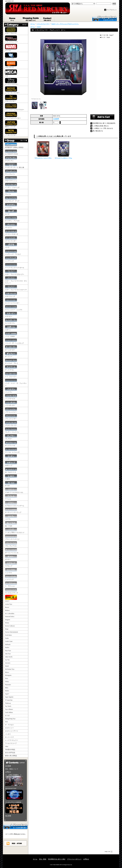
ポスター (11, 558)
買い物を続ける (98, 131)
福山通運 (8, 816)
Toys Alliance (9, 709)
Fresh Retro (8, 635)
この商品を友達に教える (101, 126)
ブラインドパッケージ (12, 537)
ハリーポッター (11, 403)
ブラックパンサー (11, 417)
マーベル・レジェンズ (12, 450)
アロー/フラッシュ (11, 179)
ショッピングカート (105, 18)
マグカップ (11, 564)
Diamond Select (10, 617)
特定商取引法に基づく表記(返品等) (104, 123)
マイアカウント (112, 10)
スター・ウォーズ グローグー (15, 272)
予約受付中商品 (10, 750)
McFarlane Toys (10, 669)
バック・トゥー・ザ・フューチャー (16, 382)
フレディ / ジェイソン (12, 430)
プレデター (11, 437)
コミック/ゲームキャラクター (15, 107)
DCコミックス (11, 56)
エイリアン (11, 206)
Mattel (7, 666)
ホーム (13, 19)
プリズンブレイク (11, 424)
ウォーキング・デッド (12, 199)
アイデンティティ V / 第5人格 (15, 166)
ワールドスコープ (11, 743)
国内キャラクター (11, 124)
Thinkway (8, 703)
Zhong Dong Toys (10, 719)
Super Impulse (9, 697)
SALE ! (11, 598)
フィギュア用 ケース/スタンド (15, 531)
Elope (7, 629)
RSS (14, 843)
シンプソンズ (11, 259)
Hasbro (7, 647)
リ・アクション (11, 584)
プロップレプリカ (11, 544)
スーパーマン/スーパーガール (15, 266)
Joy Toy (7, 660)
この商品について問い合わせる (103, 128)
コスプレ (11, 517)
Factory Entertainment (12, 632)
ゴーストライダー (11, 239)
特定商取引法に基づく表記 (57, 859)
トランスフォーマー (12, 39)
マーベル (11, 48)
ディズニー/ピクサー (12, 82)
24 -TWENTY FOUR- (12, 152)
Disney (7, 623)
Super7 (7, 694)
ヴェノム (11, 192)
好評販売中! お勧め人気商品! (14, 146)
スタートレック (11, 295)
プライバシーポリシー (74, 859)
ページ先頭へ (109, 852)
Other (7, 746)
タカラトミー (9, 728)
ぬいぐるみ (11, 524)
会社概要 (8, 766)
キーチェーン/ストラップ (13, 511)
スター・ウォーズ (11, 31)
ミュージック (11, 578)
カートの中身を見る (15, 826)
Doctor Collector (10, 626)
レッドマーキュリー (12, 740)
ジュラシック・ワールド (13, 252)
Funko (7, 638)
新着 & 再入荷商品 (11, 756)
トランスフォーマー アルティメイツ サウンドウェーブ (63, 149)
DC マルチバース (11, 470)
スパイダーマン (11, 321)
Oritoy (7, 682)
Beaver (7, 607)
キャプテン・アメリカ (12, 219)
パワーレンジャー (11, 410)
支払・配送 (43, 859)
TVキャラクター (11, 98)
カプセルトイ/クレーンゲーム (15, 504)
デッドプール (11, 368)
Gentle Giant (9, 641)
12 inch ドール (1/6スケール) (14, 491)
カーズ (11, 212)
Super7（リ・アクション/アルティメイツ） (65, 24)
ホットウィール (11, 444)
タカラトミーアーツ (12, 731)
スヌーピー (11, 315)
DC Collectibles (10, 614)
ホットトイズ (9, 737)
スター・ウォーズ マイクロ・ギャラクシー (16, 280)
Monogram (8, 675)
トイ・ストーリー (11, 375)
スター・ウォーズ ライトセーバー (16, 288)
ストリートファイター (12, 301)
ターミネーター (11, 348)
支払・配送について (31, 19)
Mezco (7, 672)
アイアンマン (11, 159)
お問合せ (48, 19)
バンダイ (8, 734)
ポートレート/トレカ (12, 551)
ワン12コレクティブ (12, 591)
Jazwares (8, 663)
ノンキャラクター (11, 132)
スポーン (11, 328)
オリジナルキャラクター (13, 115)
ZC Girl (11, 484)
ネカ (11, 73)
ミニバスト (11, 571)
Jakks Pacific (9, 657)
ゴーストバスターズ (12, 232)
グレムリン (11, 226)
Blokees (7, 610)
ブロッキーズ (11, 65)
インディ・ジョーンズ (12, 186)
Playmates (8, 685)
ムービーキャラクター (12, 90)
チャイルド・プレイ (12, 361)
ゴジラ (11, 246)
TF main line (9, 700)
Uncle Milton (9, 712)
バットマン (11, 390)
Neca (7, 678)
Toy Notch (8, 706)
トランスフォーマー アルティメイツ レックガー (43, 149)
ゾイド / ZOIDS (11, 335)
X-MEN (11, 477)
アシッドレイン (11, 172)
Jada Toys (8, 654)
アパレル (11, 497)
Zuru (6, 722)
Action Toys (9, 604)
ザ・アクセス (9, 725)
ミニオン (11, 457)
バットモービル (11, 397)
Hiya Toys (8, 651)
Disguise (8, 620)
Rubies (7, 691)
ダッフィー (11, 355)
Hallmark (8, 644)
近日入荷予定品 (10, 753)
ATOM (19, 843)
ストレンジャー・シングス (14, 308)
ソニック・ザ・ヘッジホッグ (14, 341)
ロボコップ (11, 464)
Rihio (7, 688)
